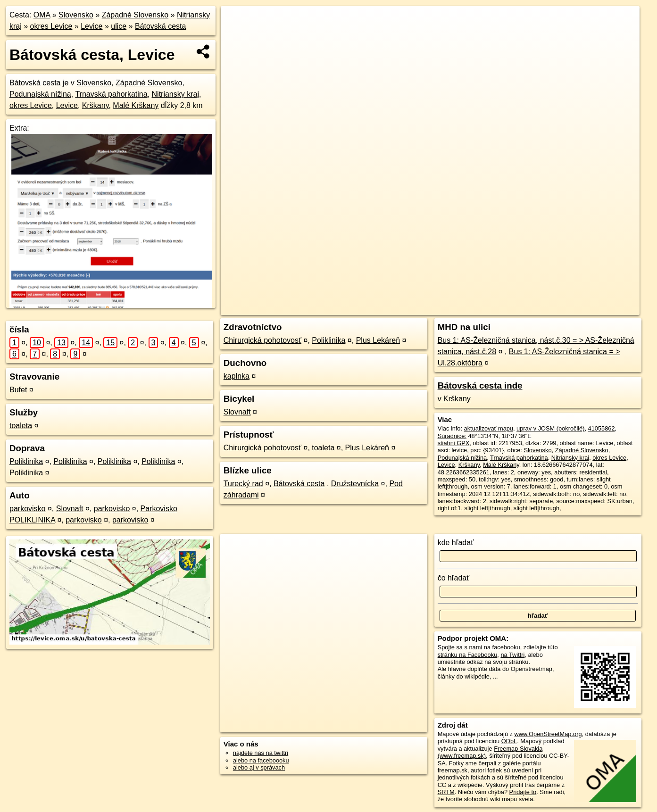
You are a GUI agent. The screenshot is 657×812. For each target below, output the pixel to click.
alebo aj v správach (259, 767)
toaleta (21, 426)
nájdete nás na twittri (261, 753)
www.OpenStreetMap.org (548, 734)
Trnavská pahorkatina (111, 94)
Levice (91, 26)
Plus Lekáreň (378, 340)
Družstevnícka (355, 484)
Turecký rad (243, 484)
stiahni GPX (454, 443)
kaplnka (237, 376)
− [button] (237, 37)
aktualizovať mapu (489, 428)
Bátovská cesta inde (480, 385)
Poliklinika (26, 461)
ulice (119, 26)
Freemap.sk (512, 308)
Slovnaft (70, 509)
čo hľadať (454, 578)
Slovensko (76, 15)
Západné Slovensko (135, 15)
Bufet (18, 390)
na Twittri (512, 655)
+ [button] (237, 22)
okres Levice (51, 26)
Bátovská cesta (161, 26)
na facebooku (502, 647)
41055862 (602, 428)
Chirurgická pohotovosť (262, 340)
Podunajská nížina (40, 94)
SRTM (446, 792)
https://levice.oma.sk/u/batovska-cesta (590, 308)
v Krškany (454, 399)
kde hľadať (456, 543)
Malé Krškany (136, 105)
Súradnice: (452, 436)
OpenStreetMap (463, 308)
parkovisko (27, 509)
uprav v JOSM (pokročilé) (550, 428)
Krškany (96, 105)
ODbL (509, 741)
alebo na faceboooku (261, 760)
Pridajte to (523, 792)
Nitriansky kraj (175, 94)
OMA (42, 15)
